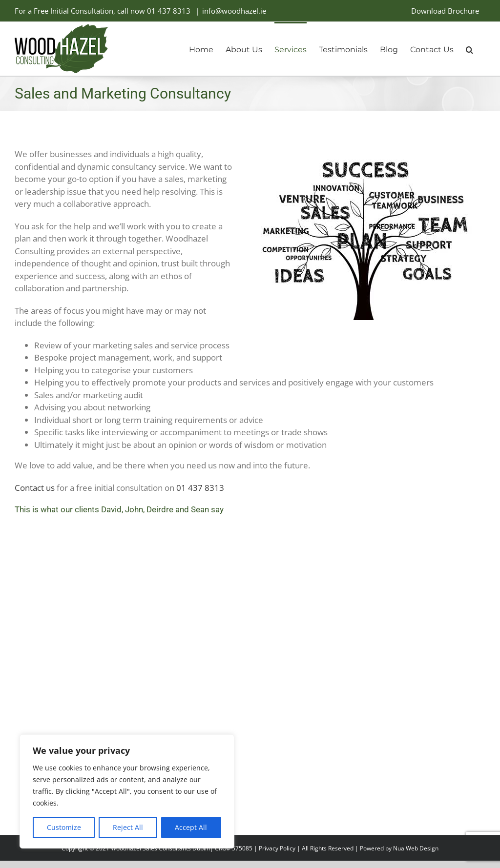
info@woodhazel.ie (234, 11)
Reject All (128, 827)
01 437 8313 (169, 11)
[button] (469, 49)
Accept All (191, 827)
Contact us (35, 488)
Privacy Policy (277, 848)
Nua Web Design (416, 848)
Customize (64, 827)
